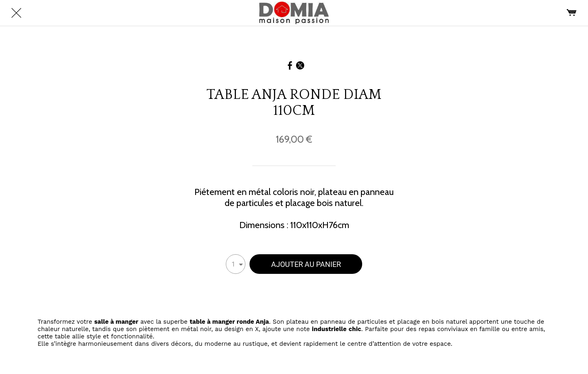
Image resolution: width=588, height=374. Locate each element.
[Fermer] (16, 13)
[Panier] (572, 13)
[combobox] (236, 264)
